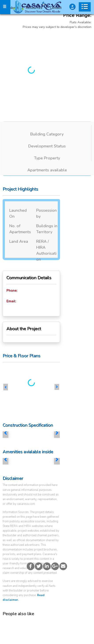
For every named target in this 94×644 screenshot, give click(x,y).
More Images (67, 38)
